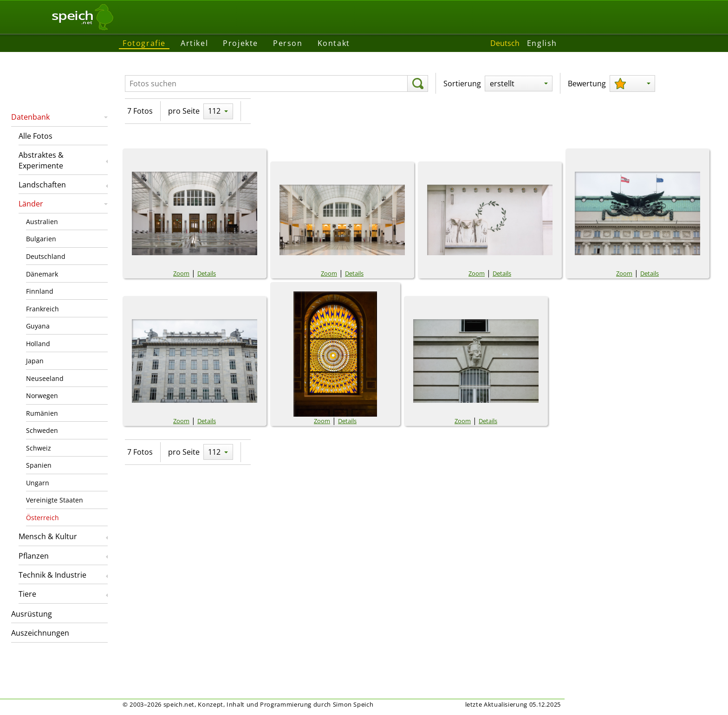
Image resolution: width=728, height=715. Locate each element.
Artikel (194, 43)
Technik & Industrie (52, 575)
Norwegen (42, 396)
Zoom (181, 273)
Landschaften (42, 185)
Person (288, 43)
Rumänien (42, 413)
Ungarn (38, 483)
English (542, 43)
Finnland (40, 291)
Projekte (240, 43)
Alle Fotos (36, 136)
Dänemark (42, 274)
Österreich (42, 518)
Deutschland (46, 256)
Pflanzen (34, 556)
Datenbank (30, 117)
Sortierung (462, 84)
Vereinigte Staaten (55, 500)
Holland (38, 344)
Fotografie (144, 43)
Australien (42, 222)
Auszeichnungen (40, 633)
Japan (35, 361)
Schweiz (39, 448)
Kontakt (334, 43)
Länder (31, 204)
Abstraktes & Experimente (41, 160)
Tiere (27, 594)
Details (207, 273)
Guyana (38, 326)
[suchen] (418, 84)
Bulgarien (41, 239)
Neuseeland (45, 378)
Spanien (39, 465)
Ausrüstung (32, 614)
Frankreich (42, 309)
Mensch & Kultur (48, 536)
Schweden (42, 430)
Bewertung (587, 84)
